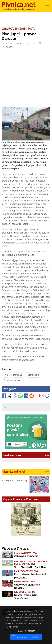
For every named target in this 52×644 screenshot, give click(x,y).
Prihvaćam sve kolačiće (26, 637)
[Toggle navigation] (47, 7)
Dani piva (18, 375)
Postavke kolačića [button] (26, 631)
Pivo (6, 375)
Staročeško (34, 375)
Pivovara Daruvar (13, 44)
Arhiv (47, 455)
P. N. (33, 44)
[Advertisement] (26, 79)
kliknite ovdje (12, 627)
